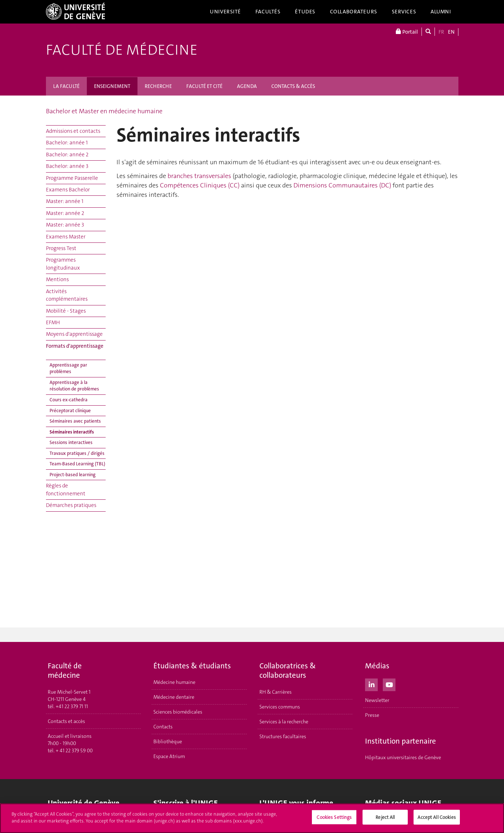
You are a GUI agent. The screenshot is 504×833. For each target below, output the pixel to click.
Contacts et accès (66, 721)
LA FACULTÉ (66, 86)
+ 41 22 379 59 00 (74, 750)
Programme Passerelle (72, 178)
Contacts (163, 727)
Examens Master (66, 237)
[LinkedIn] (371, 684)
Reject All (385, 819)
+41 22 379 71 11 (72, 706)
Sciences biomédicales (178, 712)
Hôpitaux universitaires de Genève (403, 757)
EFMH (53, 322)
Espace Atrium (169, 756)
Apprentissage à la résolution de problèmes (74, 386)
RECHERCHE (158, 86)
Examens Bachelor (68, 190)
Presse (372, 715)
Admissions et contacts (73, 131)
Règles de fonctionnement (66, 489)
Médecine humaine (174, 682)
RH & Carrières (276, 692)
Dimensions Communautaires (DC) (342, 185)
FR (441, 32)
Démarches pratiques (71, 505)
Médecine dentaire (174, 697)
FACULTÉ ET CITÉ (204, 86)
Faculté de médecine (122, 50)
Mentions (57, 279)
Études (305, 12)
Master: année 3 (65, 225)
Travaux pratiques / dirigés (77, 453)
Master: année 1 (65, 201)
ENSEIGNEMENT (112, 86)
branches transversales (199, 176)
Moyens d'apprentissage (74, 334)
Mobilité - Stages (66, 311)
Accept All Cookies (437, 819)
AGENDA (247, 86)
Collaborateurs (354, 12)
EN (451, 32)
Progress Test (61, 248)
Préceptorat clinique (70, 411)
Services (404, 12)
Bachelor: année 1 (67, 143)
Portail (407, 32)
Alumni (441, 12)
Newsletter (377, 700)
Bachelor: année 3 (67, 166)
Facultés (268, 12)
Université (225, 12)
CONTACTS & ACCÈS (293, 86)
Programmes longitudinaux (63, 264)
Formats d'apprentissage (75, 346)
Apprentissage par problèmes (68, 368)
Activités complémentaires (67, 295)
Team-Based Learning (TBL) (77, 464)
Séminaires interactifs (72, 432)
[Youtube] (389, 684)
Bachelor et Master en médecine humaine (104, 111)
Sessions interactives (71, 442)
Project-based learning (73, 475)
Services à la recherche (284, 722)
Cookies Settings (334, 819)
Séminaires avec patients (75, 421)
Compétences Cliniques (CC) (200, 185)
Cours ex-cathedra (69, 400)
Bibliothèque (168, 741)
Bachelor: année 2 (67, 155)
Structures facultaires (283, 736)
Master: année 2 (65, 213)
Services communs (280, 707)
